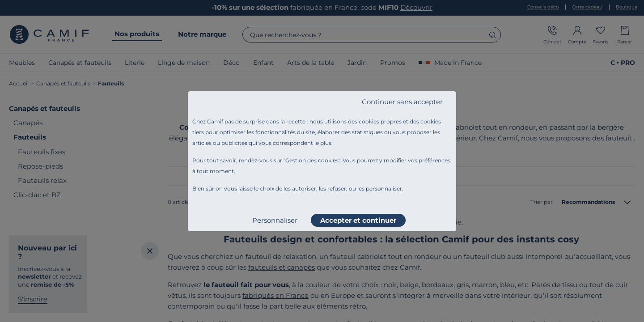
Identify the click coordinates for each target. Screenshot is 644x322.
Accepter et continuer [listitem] (358, 220)
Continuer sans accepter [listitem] (402, 102)
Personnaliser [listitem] (275, 220)
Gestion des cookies (312, 160)
